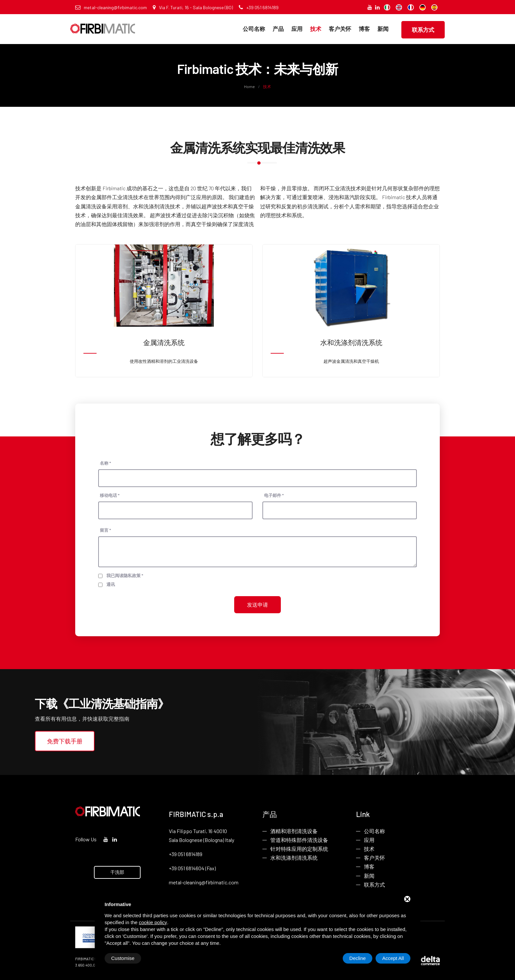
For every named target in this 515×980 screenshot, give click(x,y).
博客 (364, 29)
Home (250, 86)
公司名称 (254, 29)
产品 (278, 29)
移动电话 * (110, 495)
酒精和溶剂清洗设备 (294, 831)
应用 (297, 29)
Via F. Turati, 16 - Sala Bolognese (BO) (193, 7)
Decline (358, 958)
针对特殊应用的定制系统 (299, 849)
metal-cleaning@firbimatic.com (111, 7)
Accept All (393, 958)
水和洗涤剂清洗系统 (294, 858)
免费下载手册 (65, 741)
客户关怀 (340, 29)
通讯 (111, 584)
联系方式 (423, 30)
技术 (316, 29)
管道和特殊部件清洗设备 (299, 840)
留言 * (105, 530)
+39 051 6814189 (259, 7)
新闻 (383, 29)
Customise (123, 958)
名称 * (105, 463)
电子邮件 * (274, 495)
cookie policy (153, 922)
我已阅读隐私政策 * (125, 575)
